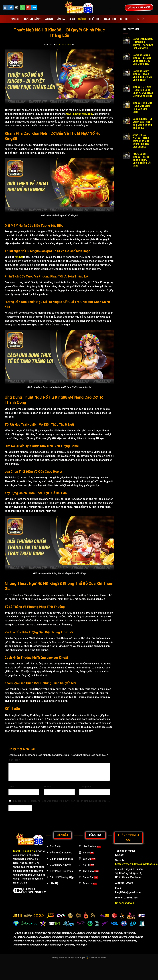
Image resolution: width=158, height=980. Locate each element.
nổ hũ (82, 19)
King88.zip (29, 851)
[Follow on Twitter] (11, 8)
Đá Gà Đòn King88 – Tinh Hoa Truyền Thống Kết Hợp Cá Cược (143, 43)
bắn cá (60, 19)
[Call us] (22, 8)
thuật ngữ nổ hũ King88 (80, 114)
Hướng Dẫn (32, 19)
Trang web (85, 787)
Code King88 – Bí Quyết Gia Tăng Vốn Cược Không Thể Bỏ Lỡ (142, 123)
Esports (126, 19)
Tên (11, 787)
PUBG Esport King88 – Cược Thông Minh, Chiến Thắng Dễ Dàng (142, 160)
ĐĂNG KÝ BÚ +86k (139, 7)
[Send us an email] (17, 8)
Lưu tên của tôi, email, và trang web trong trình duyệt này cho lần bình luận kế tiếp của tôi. (62, 801)
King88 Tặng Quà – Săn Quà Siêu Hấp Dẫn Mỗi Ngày (142, 107)
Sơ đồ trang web (125, 903)
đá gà (71, 19)
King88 (16, 19)
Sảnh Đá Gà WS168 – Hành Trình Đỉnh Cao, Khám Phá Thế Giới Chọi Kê (141, 141)
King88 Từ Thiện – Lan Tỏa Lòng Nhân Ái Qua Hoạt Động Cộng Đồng (143, 91)
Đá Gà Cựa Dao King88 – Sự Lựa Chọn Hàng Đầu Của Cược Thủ (142, 59)
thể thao (95, 19)
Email (48, 787)
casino (48, 19)
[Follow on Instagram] (5, 8)
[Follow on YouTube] (28, 8)
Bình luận (14, 760)
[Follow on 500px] (34, 8)
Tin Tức (141, 19)
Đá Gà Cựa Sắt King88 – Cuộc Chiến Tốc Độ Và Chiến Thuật (142, 75)
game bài (110, 19)
